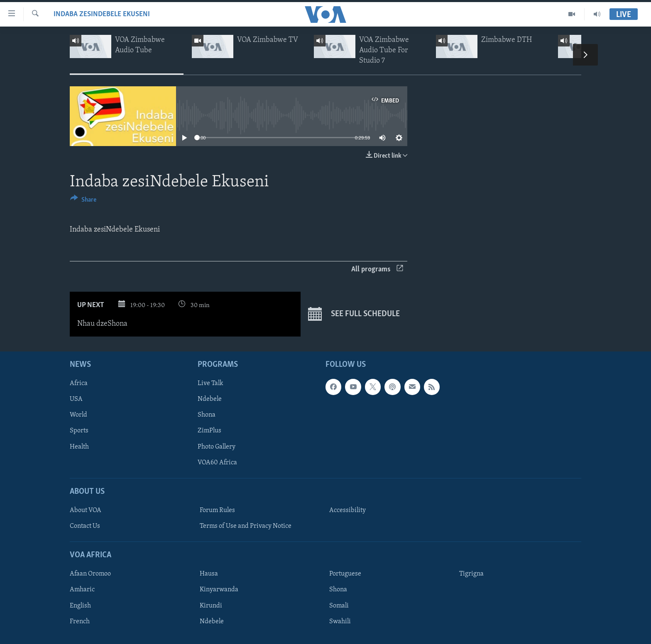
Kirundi (211, 605)
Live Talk (210, 383)
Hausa (209, 574)
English (80, 605)
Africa (79, 383)
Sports (79, 431)
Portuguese (345, 574)
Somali (339, 605)
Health (79, 446)
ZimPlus (209, 431)
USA (76, 399)
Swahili (340, 621)
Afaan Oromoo (90, 574)
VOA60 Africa (217, 462)
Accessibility (348, 510)
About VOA (86, 510)
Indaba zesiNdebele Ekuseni (102, 14)
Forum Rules (217, 510)
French (80, 621)
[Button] (83, 201)
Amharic (82, 590)
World (78, 415)
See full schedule (354, 314)
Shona (207, 415)
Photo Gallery (217, 446)
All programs (377, 270)
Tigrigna (471, 574)
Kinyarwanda (219, 590)
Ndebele (210, 399)
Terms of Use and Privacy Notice (246, 526)
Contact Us (85, 526)
